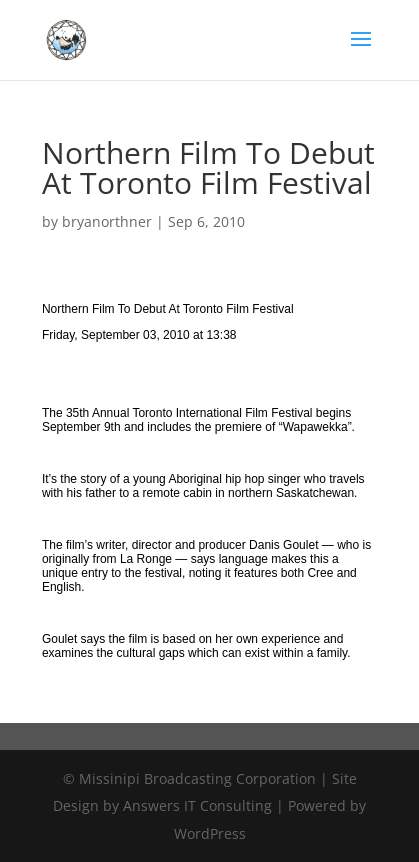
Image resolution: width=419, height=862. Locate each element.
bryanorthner (107, 221)
